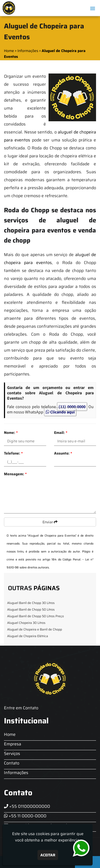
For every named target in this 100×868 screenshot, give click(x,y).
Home (10, 734)
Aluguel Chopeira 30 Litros (26, 623)
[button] (93, 8)
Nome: (11, 433)
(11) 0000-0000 (72, 407)
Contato (12, 763)
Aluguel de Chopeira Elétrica (28, 636)
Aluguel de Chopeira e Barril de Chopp (35, 629)
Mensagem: (15, 474)
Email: (61, 433)
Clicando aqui (60, 412)
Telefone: (13, 453)
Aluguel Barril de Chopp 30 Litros (31, 603)
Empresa (13, 744)
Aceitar (48, 855)
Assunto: (63, 453)
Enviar (50, 522)
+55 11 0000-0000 (25, 816)
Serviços (12, 753)
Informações (16, 773)
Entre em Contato (21, 708)
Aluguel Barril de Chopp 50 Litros (31, 609)
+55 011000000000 (27, 806)
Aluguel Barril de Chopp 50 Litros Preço (35, 616)
